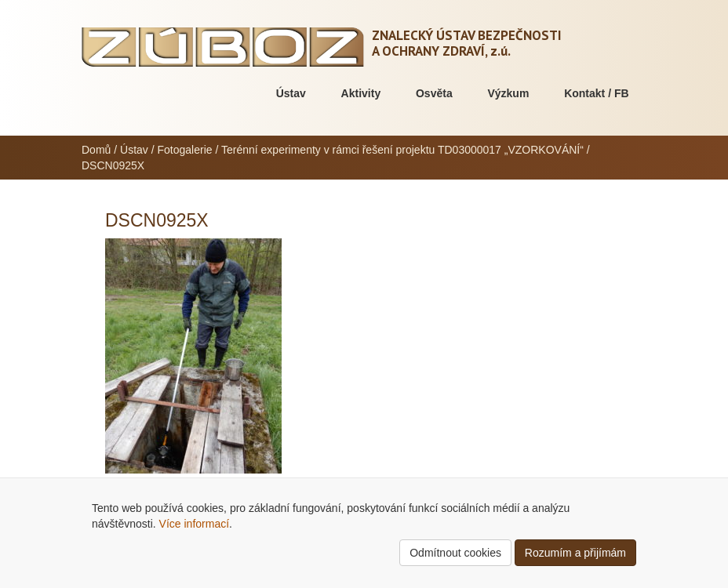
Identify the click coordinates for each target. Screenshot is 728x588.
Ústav (291, 93)
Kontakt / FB (596, 93)
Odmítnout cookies (455, 553)
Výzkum (508, 93)
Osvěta (434, 93)
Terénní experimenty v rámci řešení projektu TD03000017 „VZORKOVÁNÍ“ (402, 150)
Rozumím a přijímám (575, 553)
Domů (96, 150)
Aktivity (361, 93)
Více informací (194, 524)
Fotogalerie (185, 150)
